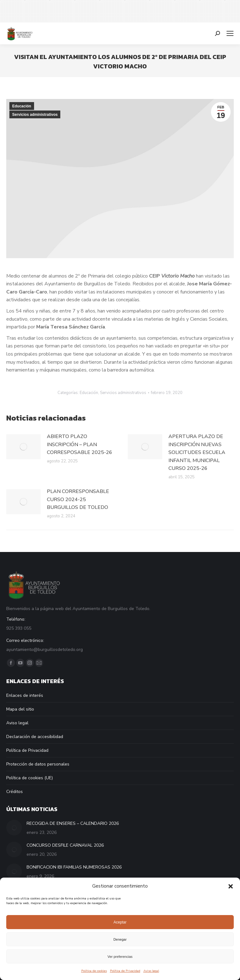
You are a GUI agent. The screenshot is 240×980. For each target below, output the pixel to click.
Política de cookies (94, 971)
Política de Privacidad (125, 971)
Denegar (120, 939)
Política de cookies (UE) (30, 778)
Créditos (15, 792)
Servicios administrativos (35, 115)
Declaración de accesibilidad (35, 737)
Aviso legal (151, 971)
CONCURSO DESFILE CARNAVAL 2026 (65, 845)
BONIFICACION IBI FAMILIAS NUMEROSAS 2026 (74, 867)
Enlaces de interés (25, 695)
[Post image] (23, 447)
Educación (22, 106)
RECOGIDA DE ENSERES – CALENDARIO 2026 (73, 823)
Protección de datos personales (38, 764)
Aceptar (120, 922)
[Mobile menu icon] (230, 33)
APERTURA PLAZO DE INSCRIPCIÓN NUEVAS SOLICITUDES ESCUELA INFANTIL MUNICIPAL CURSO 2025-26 (197, 452)
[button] (231, 886)
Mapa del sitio (20, 709)
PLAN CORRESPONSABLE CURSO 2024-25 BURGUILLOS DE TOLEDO (78, 499)
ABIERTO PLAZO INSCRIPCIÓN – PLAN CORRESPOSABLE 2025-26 (80, 444)
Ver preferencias (120, 957)
